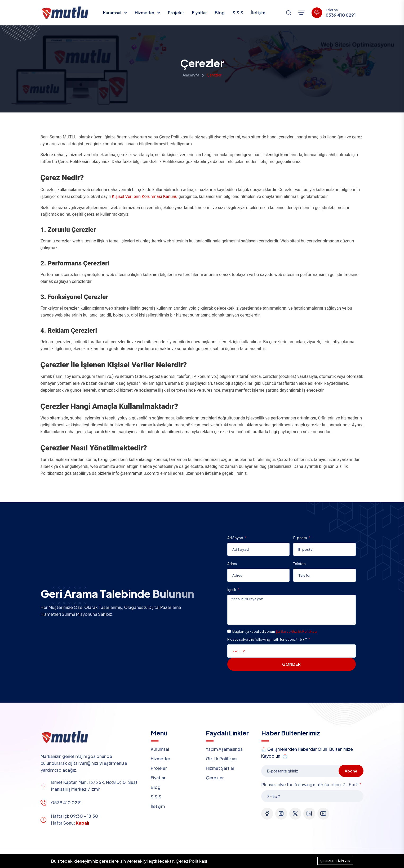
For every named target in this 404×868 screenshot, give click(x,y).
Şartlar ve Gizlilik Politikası (296, 631)
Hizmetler (145, 13)
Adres (232, 564)
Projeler (176, 13)
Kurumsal (113, 13)
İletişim (258, 13)
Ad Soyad (236, 538)
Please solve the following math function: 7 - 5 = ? (267, 639)
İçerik (232, 590)
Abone (351, 771)
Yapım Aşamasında (224, 749)
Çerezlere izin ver (335, 861)
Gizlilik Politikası (221, 759)
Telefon (299, 564)
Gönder (291, 664)
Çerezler (215, 778)
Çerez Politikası (191, 861)
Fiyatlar (199, 13)
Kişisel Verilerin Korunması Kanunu (145, 196)
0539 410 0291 (341, 15)
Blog (220, 13)
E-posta (300, 538)
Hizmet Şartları (221, 768)
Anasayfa (191, 75)
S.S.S (238, 13)
